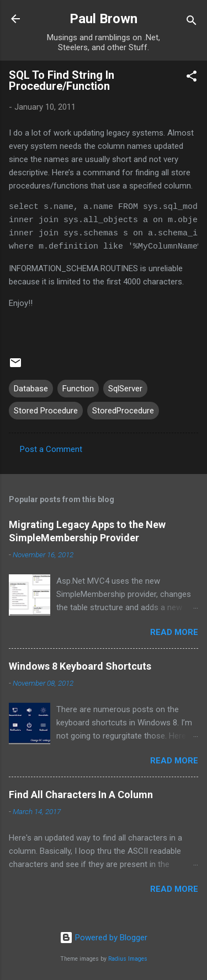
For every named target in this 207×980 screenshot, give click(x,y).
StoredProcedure (123, 411)
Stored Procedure (46, 411)
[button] (192, 78)
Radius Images (128, 959)
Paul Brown (104, 19)
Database (31, 389)
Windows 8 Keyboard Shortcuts (80, 666)
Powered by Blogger (104, 938)
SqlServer (125, 389)
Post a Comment (51, 449)
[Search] (192, 22)
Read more (174, 632)
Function (78, 389)
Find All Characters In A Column (81, 795)
